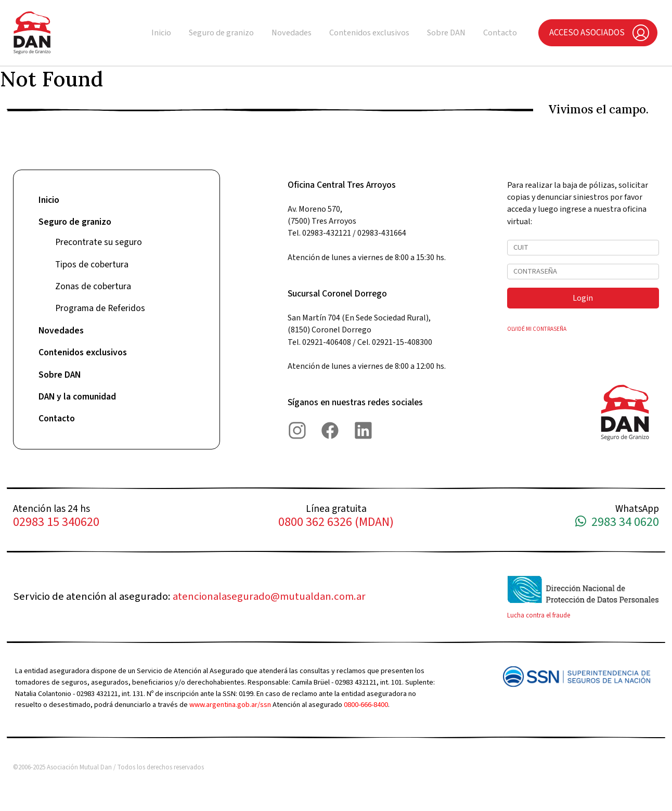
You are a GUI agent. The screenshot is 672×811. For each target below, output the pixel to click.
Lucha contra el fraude (539, 615)
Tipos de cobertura (92, 265)
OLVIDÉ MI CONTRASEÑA (537, 329)
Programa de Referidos (100, 308)
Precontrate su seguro (99, 242)
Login (583, 298)
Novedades (292, 33)
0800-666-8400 (366, 705)
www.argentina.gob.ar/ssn (230, 705)
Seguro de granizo (221, 33)
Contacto (500, 33)
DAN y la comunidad (77, 397)
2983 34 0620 (617, 523)
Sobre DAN (446, 33)
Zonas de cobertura (93, 286)
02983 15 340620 (56, 523)
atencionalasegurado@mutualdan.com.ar (269, 596)
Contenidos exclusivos (369, 33)
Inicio (161, 33)
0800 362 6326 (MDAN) (336, 523)
